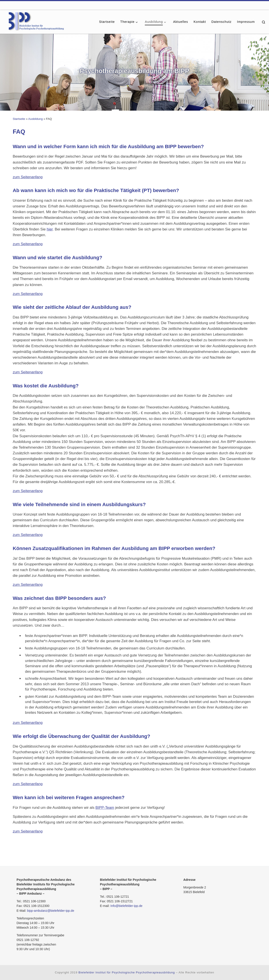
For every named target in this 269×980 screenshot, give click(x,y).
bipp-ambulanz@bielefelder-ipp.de (51, 911)
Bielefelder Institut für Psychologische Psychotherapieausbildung (127, 972)
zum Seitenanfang (28, 177)
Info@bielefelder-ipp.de (126, 906)
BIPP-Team (105, 808)
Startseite (19, 119)
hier (50, 229)
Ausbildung (36, 119)
